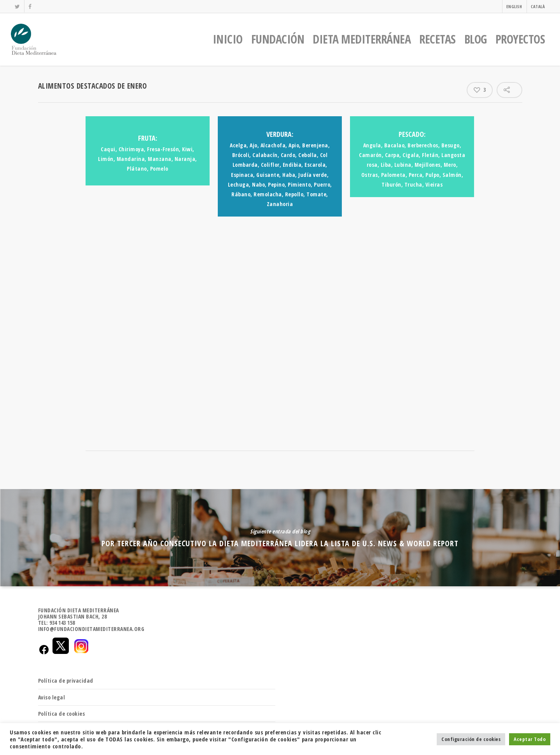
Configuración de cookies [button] (471, 739)
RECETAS (437, 39)
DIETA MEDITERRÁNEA (362, 39)
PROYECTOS (520, 39)
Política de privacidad (66, 681)
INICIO (228, 39)
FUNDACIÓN (278, 39)
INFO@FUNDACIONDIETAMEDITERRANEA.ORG (91, 629)
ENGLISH (514, 6)
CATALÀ (538, 6)
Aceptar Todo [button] (530, 739)
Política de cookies (62, 714)
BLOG (476, 39)
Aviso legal (52, 697)
